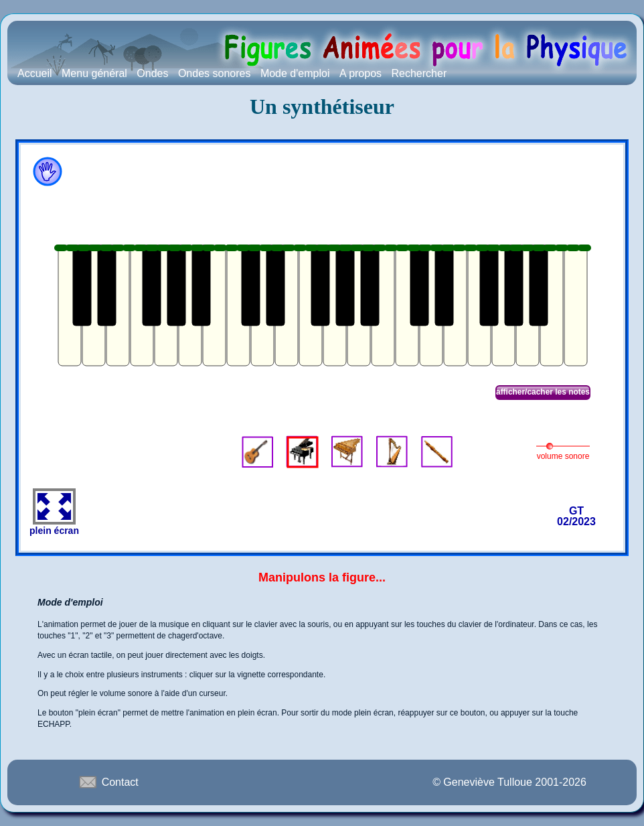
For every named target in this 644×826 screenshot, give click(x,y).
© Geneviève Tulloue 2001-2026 (509, 782)
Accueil (35, 73)
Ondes (152, 73)
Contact (108, 782)
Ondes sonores (215, 73)
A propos (360, 73)
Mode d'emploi (295, 73)
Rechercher (419, 73)
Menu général (94, 73)
